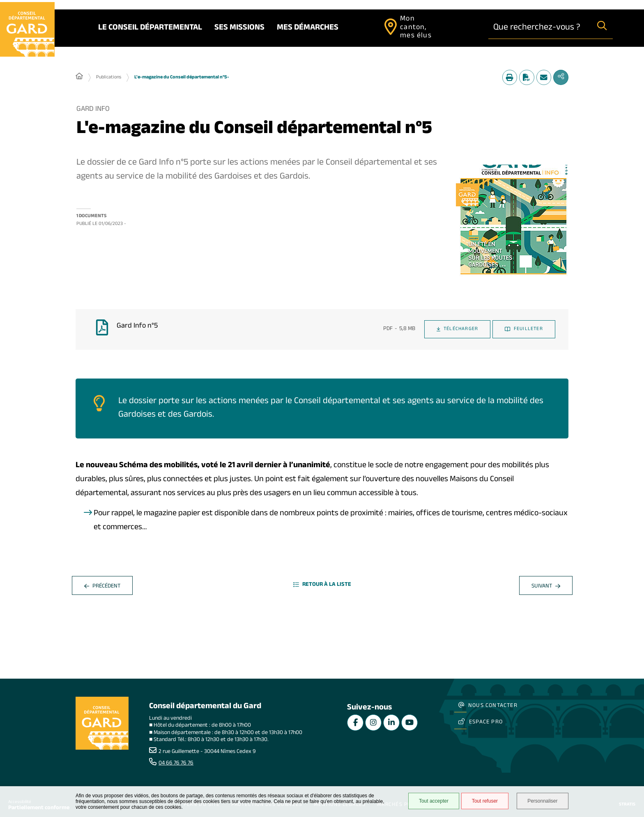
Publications (109, 78)
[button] (512, 222)
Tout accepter (432, 801)
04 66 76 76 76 (176, 764)
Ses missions (241, 28)
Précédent (102, 588)
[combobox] (540, 28)
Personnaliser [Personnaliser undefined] (543, 801)
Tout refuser (483, 801)
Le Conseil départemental (152, 28)
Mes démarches (310, 28)
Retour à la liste (322, 587)
